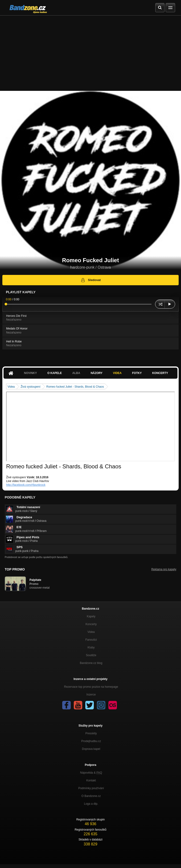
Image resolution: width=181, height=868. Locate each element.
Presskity (91, 733)
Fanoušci (91, 640)
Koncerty (160, 373)
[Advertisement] (90, 51)
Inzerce (91, 695)
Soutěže (91, 655)
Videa (117, 373)
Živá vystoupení (30, 387)
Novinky (31, 373)
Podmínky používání (91, 788)
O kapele (55, 373)
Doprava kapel (91, 749)
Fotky (137, 373)
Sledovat (91, 280)
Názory (97, 373)
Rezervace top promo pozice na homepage (91, 687)
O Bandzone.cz (91, 796)
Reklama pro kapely (164, 569)
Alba (76, 373)
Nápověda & (91, 773)
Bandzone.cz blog (91, 663)
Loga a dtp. (91, 804)
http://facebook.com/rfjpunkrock (26, 485)
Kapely (91, 616)
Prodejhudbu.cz (91, 741)
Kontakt (91, 780)
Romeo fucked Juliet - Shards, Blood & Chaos (75, 387)
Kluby (91, 647)
